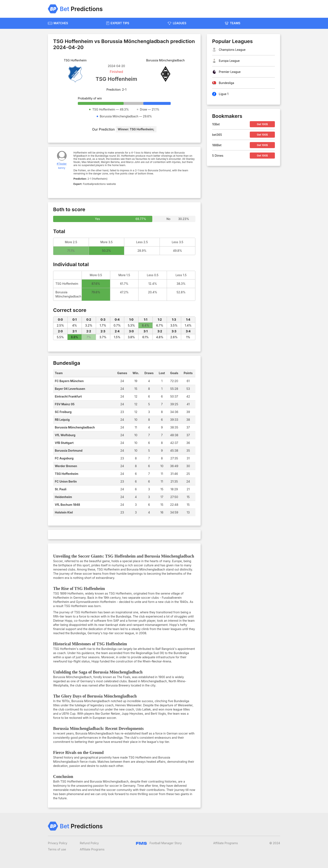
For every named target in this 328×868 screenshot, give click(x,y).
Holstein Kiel (64, 512)
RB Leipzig (62, 420)
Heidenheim (63, 497)
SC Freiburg (63, 412)
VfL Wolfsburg (65, 435)
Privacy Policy (58, 843)
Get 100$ (262, 124)
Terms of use (57, 849)
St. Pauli (61, 489)
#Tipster (62, 164)
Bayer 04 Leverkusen (70, 389)
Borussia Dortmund (69, 451)
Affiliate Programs (92, 849)
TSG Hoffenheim (67, 474)
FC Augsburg (64, 458)
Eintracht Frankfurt (68, 396)
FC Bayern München (69, 381)
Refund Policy (89, 843)
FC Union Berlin (66, 481)
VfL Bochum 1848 (67, 505)
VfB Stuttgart (64, 443)
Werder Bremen (66, 466)
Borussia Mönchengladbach (75, 427)
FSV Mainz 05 (65, 404)
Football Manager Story (159, 843)
